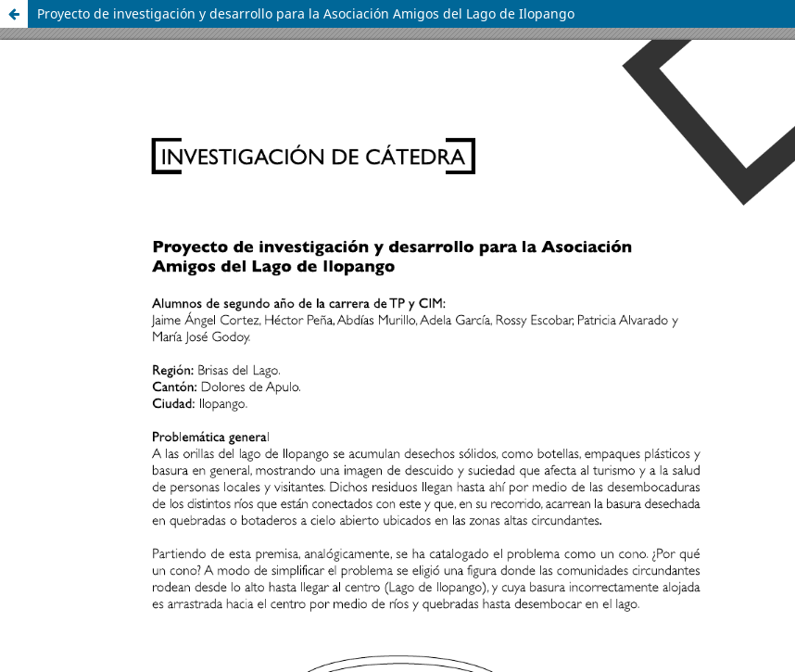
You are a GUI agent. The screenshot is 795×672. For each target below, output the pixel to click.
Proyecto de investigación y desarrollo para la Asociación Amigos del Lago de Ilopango (306, 13)
